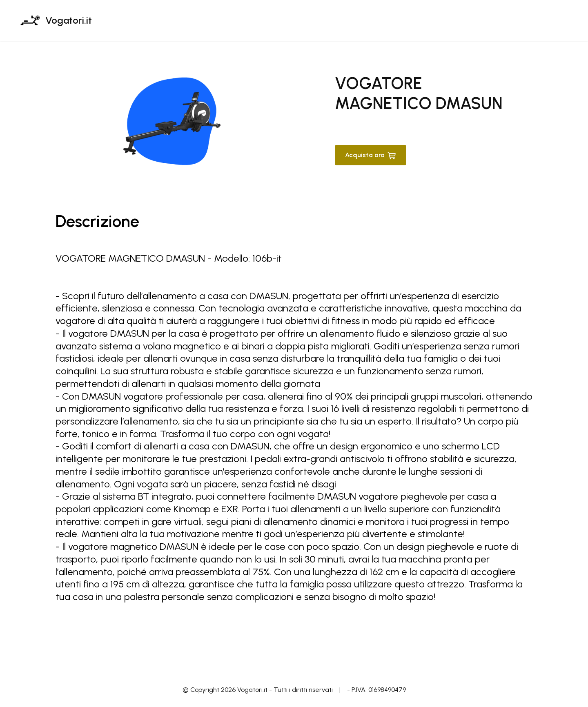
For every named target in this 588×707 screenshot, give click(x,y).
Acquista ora (371, 155)
